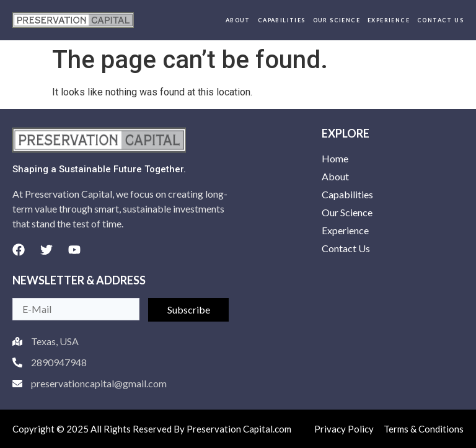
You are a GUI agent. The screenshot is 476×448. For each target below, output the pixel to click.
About (238, 20)
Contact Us (440, 20)
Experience (389, 20)
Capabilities (282, 20)
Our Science (337, 20)
